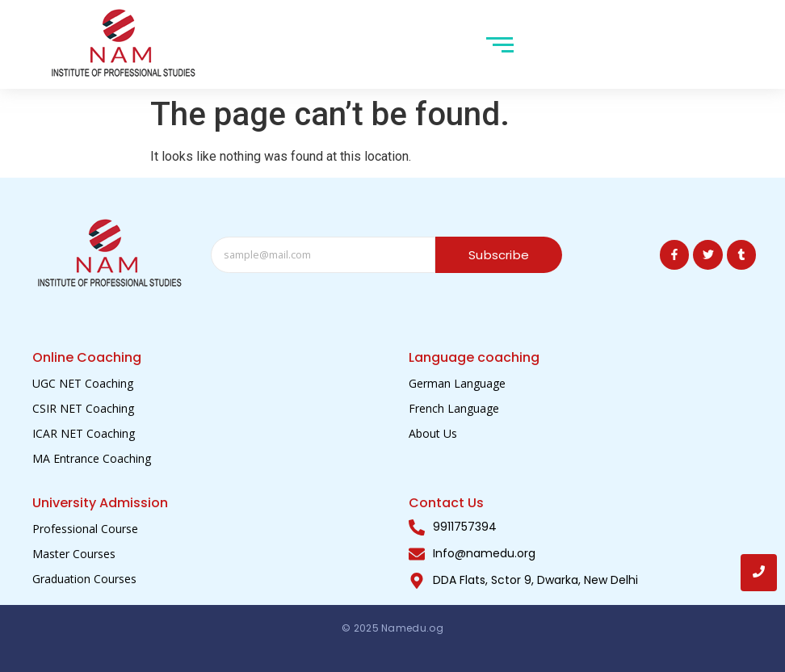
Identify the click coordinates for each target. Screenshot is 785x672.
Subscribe (499, 255)
